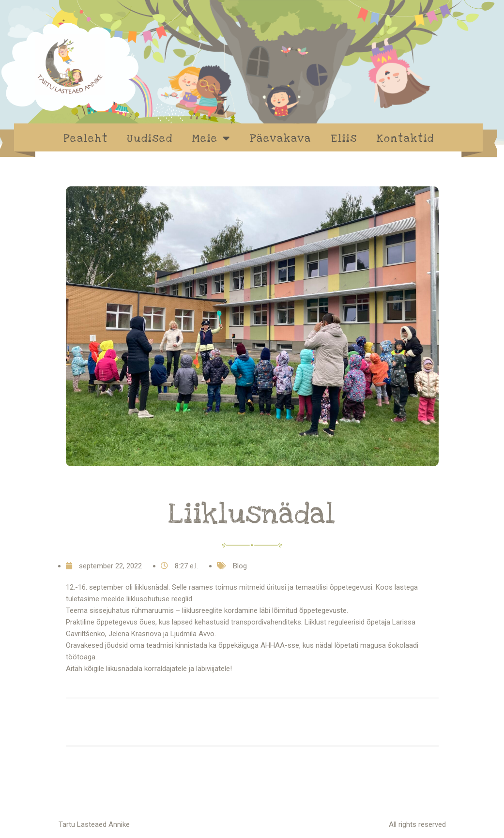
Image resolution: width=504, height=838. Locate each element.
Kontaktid (405, 138)
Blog (240, 566)
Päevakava (281, 138)
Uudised (150, 138)
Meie (211, 138)
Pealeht (86, 138)
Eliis (344, 138)
